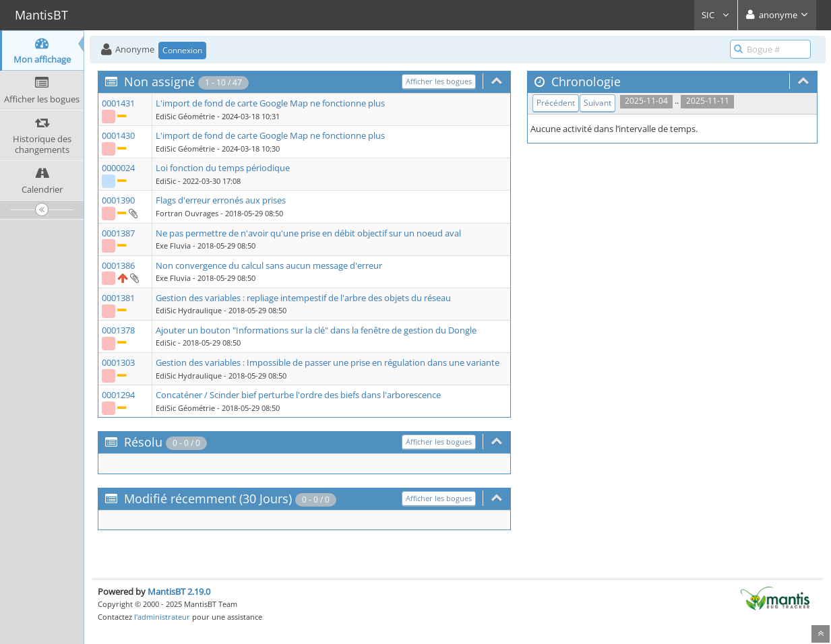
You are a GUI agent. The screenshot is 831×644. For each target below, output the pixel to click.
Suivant (597, 103)
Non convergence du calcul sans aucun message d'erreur (269, 265)
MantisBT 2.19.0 (179, 591)
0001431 (118, 103)
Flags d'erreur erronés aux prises (221, 200)
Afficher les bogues (439, 81)
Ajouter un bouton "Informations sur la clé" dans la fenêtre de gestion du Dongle (316, 330)
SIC (716, 15)
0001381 (118, 298)
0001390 (118, 200)
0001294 (118, 395)
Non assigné (159, 82)
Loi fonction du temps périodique (223, 168)
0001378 (118, 330)
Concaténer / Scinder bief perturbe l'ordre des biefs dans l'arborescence (298, 395)
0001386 (118, 265)
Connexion (182, 50)
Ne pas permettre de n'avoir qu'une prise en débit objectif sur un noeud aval (308, 233)
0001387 (118, 233)
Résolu (143, 442)
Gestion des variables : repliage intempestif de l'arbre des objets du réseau (303, 298)
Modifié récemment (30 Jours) (208, 498)
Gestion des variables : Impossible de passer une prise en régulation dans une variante (328, 362)
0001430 (118, 135)
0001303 (118, 362)
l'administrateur (162, 617)
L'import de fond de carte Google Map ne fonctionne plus (270, 103)
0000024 (118, 168)
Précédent (556, 103)
